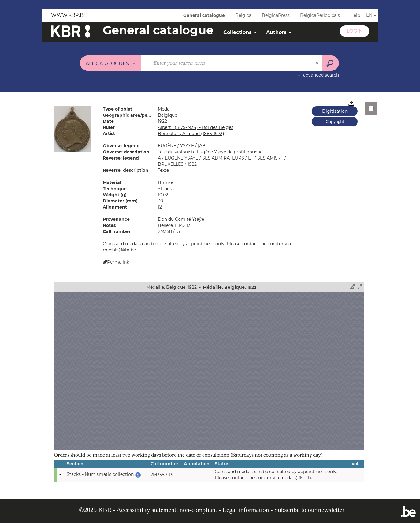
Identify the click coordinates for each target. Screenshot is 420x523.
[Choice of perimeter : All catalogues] (110, 63)
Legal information (246, 510)
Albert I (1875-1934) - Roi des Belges (196, 127)
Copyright (335, 122)
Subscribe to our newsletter (309, 510)
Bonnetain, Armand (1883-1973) (191, 134)
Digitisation (335, 111)
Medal (164, 109)
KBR (105, 510)
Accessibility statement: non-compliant (167, 510)
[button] (72, 129)
